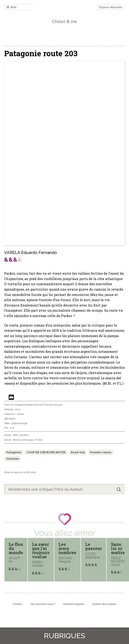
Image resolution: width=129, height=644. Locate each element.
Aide (11, 7)
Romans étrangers (23, 440)
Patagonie (14, 452)
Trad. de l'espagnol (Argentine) (22, 405)
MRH (16, 435)
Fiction (39, 440)
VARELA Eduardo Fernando (31, 253)
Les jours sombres (67, 548)
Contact (18, 604)
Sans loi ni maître (118, 548)
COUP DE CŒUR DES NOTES (46, 452)
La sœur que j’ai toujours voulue (41, 550)
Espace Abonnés (111, 7)
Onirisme (13, 459)
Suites (21, 414)
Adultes (24, 435)
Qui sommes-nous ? (43, 604)
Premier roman (101, 452)
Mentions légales (74, 604)
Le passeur (94, 546)
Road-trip (78, 452)
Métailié (9, 409)
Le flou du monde (16, 548)
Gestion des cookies (104, 604)
